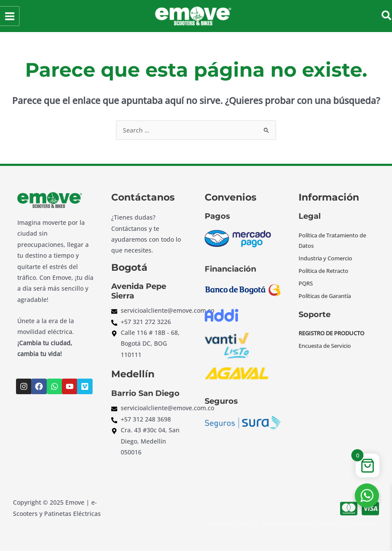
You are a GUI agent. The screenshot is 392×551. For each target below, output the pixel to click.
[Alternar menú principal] (10, 16)
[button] (387, 16)
